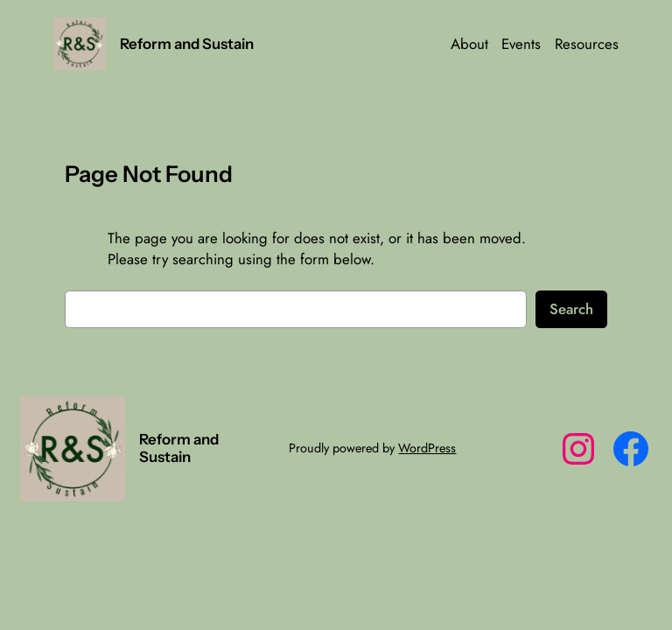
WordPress (427, 448)
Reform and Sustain (187, 44)
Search (571, 309)
